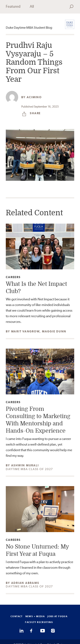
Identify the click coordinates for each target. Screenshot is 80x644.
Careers (13, 277)
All (32, 6)
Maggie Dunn (54, 331)
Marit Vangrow (25, 331)
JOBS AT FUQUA (57, 616)
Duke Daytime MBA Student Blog (29, 28)
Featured (13, 6)
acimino (34, 97)
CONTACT (17, 616)
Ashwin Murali (25, 465)
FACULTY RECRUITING (39, 622)
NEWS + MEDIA (35, 616)
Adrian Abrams (25, 583)
